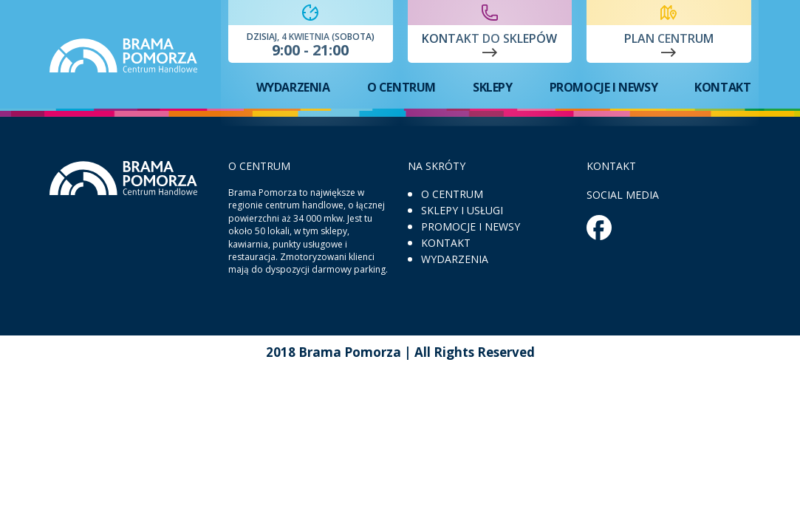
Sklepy (493, 87)
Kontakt (722, 87)
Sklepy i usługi (462, 210)
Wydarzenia (293, 87)
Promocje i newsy (604, 87)
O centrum (401, 87)
